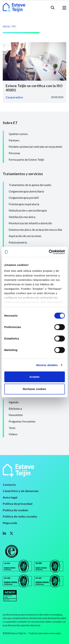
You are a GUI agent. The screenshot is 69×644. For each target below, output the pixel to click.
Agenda (14, 402)
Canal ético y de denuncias (21, 491)
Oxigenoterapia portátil (24, 198)
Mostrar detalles (47, 365)
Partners (14, 140)
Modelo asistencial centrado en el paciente (35, 147)
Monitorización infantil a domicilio (30, 223)
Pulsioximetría (18, 242)
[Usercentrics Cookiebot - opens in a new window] (49, 252)
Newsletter (16, 415)
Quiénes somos (18, 134)
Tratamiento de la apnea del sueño (30, 185)
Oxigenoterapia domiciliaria (26, 191)
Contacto (9, 485)
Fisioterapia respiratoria (24, 204)
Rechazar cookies (34, 389)
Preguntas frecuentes (22, 421)
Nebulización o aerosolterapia (28, 210)
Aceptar (35, 377)
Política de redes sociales (20, 516)
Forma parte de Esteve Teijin (26, 159)
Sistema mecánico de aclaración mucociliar (36, 230)
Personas (14, 153)
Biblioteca (15, 409)
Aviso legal (10, 497)
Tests (12, 428)
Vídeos (13, 434)
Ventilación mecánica (22, 217)
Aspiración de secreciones (25, 236)
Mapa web (10, 523)
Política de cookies (16, 510)
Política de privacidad (18, 504)
